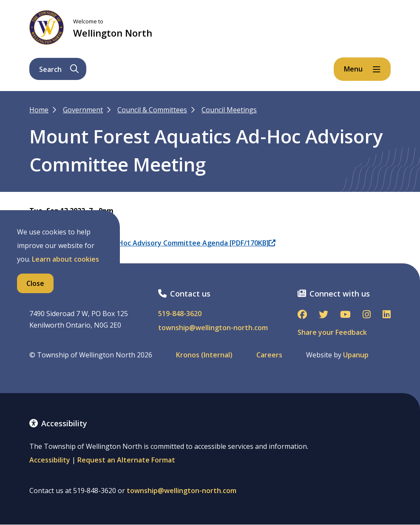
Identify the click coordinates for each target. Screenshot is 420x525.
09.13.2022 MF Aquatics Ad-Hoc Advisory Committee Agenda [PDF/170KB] (152, 243)
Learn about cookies (65, 259)
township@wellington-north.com (213, 328)
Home (39, 110)
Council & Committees (152, 110)
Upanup (356, 355)
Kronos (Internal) (204, 355)
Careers (269, 355)
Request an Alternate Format (126, 460)
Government (83, 110)
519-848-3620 (180, 314)
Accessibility (50, 460)
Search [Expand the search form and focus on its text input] (59, 69)
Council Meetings (229, 110)
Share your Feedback (332, 332)
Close (35, 283)
